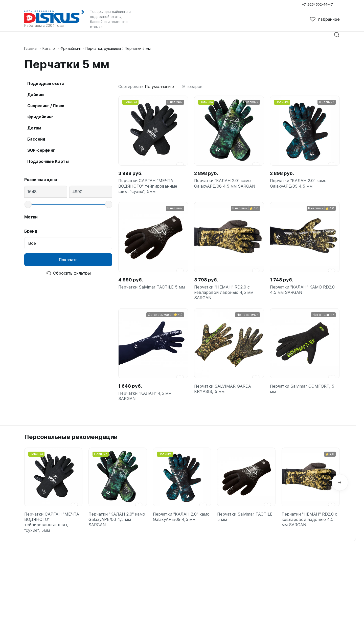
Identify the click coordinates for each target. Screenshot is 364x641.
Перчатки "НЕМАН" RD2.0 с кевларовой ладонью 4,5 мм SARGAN (225, 297)
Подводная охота (46, 83)
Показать (68, 260)
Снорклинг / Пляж (46, 106)
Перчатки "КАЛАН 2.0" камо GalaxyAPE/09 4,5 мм (301, 184)
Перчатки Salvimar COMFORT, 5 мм (305, 397)
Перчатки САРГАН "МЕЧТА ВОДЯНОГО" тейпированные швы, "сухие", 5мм (150, 188)
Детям (34, 128)
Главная (31, 48)
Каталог (49, 48)
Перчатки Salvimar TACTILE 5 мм (150, 294)
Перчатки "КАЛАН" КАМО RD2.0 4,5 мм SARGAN (298, 294)
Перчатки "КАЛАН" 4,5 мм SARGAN (147, 404)
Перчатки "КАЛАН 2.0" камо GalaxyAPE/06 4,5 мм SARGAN (227, 184)
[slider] (28, 204)
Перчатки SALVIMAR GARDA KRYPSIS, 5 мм (225, 397)
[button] (340, 494)
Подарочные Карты (48, 161)
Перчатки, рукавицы (103, 48)
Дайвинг (36, 95)
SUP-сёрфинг (41, 150)
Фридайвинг (71, 48)
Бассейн (36, 139)
